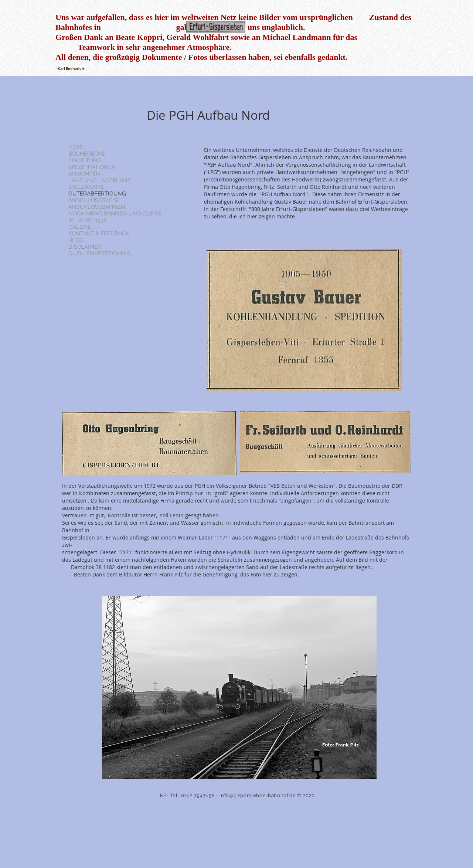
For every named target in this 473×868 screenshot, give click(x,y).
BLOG (76, 240)
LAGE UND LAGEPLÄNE (100, 180)
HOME (76, 147)
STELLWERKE (86, 187)
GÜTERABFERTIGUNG (97, 194)
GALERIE (80, 227)
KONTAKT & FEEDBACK (99, 234)
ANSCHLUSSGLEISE (94, 200)
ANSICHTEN (84, 174)
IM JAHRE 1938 (88, 220)
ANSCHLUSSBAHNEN (97, 207)
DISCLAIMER (85, 247)
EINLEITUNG (85, 160)
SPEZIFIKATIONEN (92, 167)
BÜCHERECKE (87, 154)
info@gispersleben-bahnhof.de (258, 795)
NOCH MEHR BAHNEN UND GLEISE (115, 214)
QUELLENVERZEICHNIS (99, 253)
